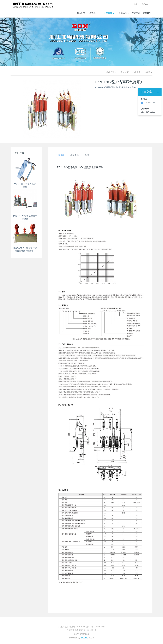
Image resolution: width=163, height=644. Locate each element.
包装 (87, 155)
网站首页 (81, 13)
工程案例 (136, 13)
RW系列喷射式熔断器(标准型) (25, 185)
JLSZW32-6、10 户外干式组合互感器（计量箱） (25, 249)
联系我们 (147, 13)
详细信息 (60, 155)
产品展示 (109, 13)
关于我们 (94, 13)
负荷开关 (148, 72)
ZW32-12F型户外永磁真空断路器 (25, 217)
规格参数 (74, 155)
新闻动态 (124, 13)
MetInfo (85, 638)
